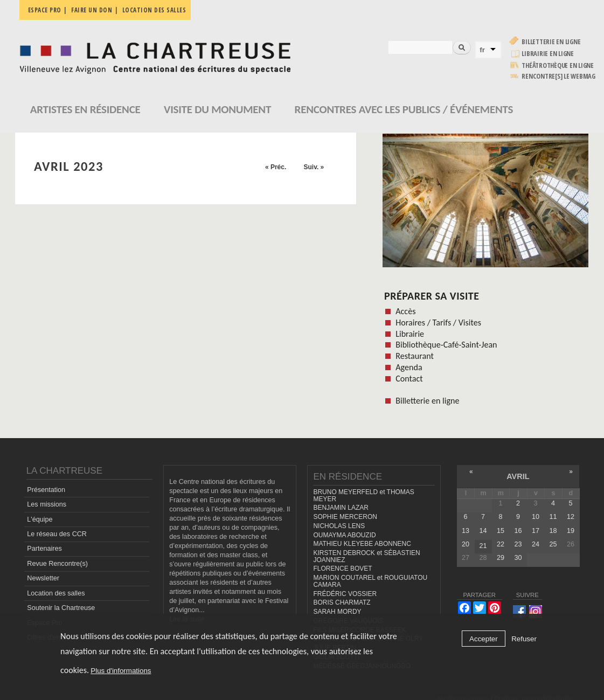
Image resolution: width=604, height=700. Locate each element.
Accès (405, 311)
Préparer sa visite (432, 296)
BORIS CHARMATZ (342, 602)
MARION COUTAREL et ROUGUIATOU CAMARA (370, 581)
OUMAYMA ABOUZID (344, 535)
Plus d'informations (121, 671)
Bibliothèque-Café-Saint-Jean (446, 345)
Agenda (409, 367)
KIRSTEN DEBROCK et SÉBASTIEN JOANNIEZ (366, 556)
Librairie (410, 334)
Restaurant (415, 356)
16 (518, 531)
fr (482, 50)
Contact (409, 379)
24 (536, 544)
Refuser (524, 639)
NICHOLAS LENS (339, 526)
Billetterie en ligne (551, 42)
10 (536, 517)
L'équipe (40, 519)
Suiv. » (314, 167)
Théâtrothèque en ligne (558, 65)
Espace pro (45, 10)
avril (518, 476)
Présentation (46, 490)
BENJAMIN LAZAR (341, 508)
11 (553, 517)
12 (571, 517)
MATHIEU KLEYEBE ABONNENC (362, 544)
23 (518, 544)
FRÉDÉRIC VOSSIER (345, 594)
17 (536, 531)
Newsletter (43, 578)
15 (501, 531)
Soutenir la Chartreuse (61, 608)
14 (483, 531)
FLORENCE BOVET (342, 569)
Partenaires (44, 549)
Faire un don (92, 10)
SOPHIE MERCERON (345, 517)
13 (466, 531)
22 (501, 544)
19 (571, 531)
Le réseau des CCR (57, 534)
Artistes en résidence (85, 109)
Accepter (484, 639)
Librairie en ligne (548, 54)
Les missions (47, 504)
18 (553, 531)
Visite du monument (217, 109)
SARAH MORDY (337, 612)
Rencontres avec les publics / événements (404, 109)
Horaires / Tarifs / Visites (438, 323)
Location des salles (154, 10)
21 (483, 546)
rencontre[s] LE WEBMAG (558, 76)
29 (501, 558)
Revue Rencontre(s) (57, 564)
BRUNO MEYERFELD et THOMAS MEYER (363, 495)
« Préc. (276, 167)
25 (553, 544)
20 (466, 544)
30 (518, 558)
